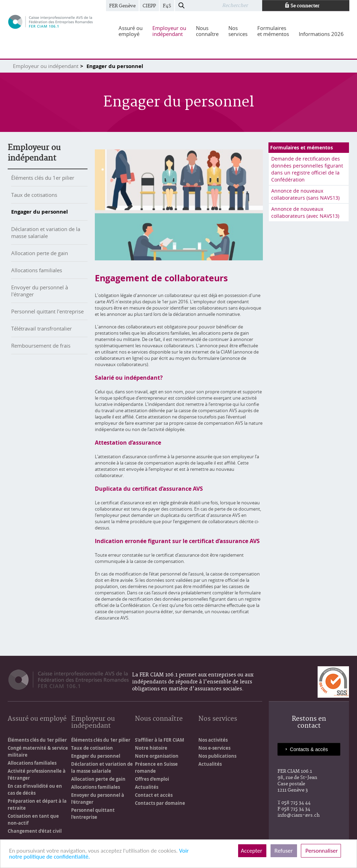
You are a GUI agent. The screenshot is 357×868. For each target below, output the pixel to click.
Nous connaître (159, 719)
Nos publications (217, 756)
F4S (167, 6)
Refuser (284, 851)
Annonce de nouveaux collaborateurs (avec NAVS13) (305, 212)
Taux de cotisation (92, 748)
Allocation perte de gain (40, 253)
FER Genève (122, 6)
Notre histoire (151, 748)
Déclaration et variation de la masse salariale (46, 232)
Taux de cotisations (34, 195)
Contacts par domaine (160, 803)
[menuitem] (131, 31)
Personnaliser (321, 851)
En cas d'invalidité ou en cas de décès (35, 789)
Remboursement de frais (41, 346)
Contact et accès (154, 795)
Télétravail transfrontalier (41, 328)
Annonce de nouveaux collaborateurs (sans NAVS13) (305, 194)
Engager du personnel (40, 212)
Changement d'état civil (35, 831)
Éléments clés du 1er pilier (43, 178)
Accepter (252, 851)
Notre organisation (157, 756)
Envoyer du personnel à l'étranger (98, 799)
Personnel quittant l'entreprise (47, 311)
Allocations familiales (37, 270)
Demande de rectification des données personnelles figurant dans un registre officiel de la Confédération (307, 169)
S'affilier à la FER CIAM (159, 740)
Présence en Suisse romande (156, 767)
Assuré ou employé (37, 719)
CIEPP (149, 6)
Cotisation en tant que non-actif (33, 819)
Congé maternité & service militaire (38, 751)
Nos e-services (214, 748)
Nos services (218, 719)
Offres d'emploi (152, 779)
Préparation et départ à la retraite (37, 804)
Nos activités (213, 740)
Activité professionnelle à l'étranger (37, 774)
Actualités (147, 787)
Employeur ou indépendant (46, 66)
